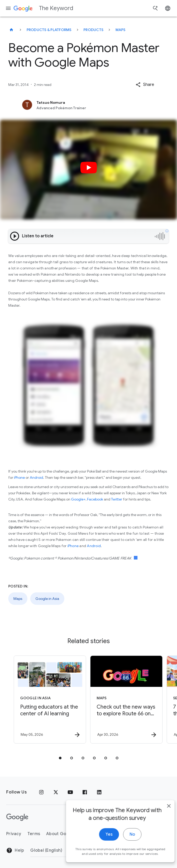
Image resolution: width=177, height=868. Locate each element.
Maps (121, 30)
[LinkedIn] (99, 792)
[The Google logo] (17, 817)
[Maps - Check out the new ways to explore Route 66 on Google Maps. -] (126, 700)
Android (36, 477)
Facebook (95, 499)
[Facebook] (85, 792)
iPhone (19, 477)
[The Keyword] (11, 30)
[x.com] (56, 792)
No (124, 852)
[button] (145, 85)
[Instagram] (41, 792)
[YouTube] (70, 792)
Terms (34, 834)
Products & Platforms (49, 30)
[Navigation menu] (8, 8)
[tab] (60, 758)
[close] (161, 824)
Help (15, 850)
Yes (101, 852)
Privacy (14, 834)
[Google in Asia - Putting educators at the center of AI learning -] (50, 700)
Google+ (78, 499)
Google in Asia (47, 599)
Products (93, 30)
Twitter (117, 499)
